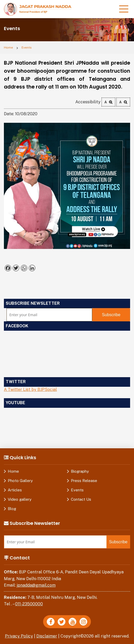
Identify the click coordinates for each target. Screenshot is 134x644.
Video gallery (20, 499)
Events (27, 48)
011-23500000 (29, 604)
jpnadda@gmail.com (36, 585)
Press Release (84, 481)
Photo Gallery (20, 481)
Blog (12, 509)
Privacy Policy (19, 636)
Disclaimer (47, 636)
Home (8, 48)
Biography (80, 471)
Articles (15, 490)
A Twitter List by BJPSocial (30, 389)
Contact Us (81, 499)
